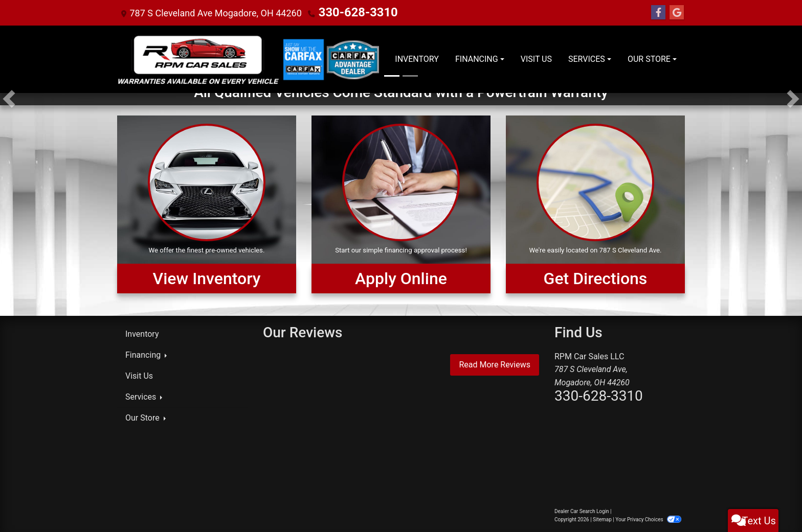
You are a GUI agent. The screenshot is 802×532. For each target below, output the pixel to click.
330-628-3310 (349, 13)
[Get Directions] (595, 204)
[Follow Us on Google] (677, 13)
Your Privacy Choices (648, 519)
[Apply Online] (401, 204)
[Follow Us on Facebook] (658, 13)
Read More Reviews (495, 365)
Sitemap (602, 519)
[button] (9, 99)
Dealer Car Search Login (582, 511)
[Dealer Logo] (198, 59)
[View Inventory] (207, 204)
